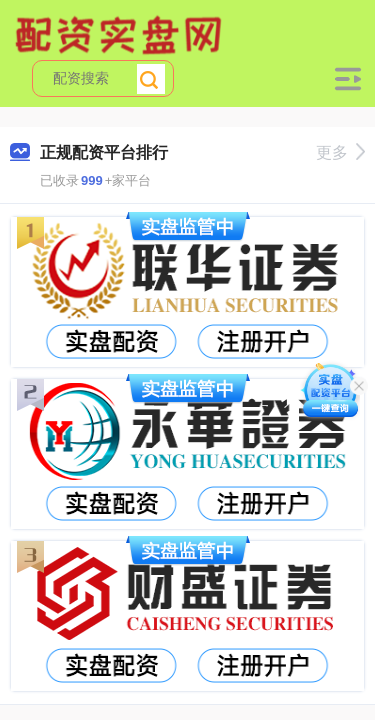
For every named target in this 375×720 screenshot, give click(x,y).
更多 (340, 152)
